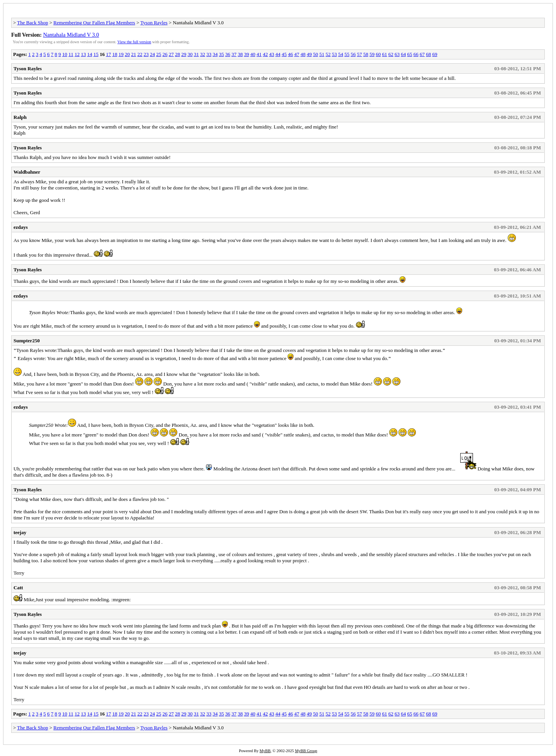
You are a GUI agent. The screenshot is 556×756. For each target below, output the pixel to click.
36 (228, 54)
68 (428, 54)
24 (152, 54)
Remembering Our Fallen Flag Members (94, 23)
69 (435, 54)
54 (341, 54)
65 (409, 54)
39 (247, 54)
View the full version (134, 42)
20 (127, 54)
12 (77, 54)
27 (171, 54)
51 (322, 54)
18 (115, 54)
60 (378, 54)
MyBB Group (306, 751)
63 (397, 54)
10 (65, 54)
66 (416, 54)
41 (259, 54)
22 (140, 54)
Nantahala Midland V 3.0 (71, 35)
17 (108, 54)
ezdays (21, 227)
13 (83, 54)
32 (203, 54)
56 (353, 54)
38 (240, 54)
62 (391, 54)
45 (284, 54)
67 (422, 54)
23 (146, 54)
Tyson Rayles (154, 23)
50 (316, 54)
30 (190, 54)
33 (209, 54)
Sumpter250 (27, 341)
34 (215, 54)
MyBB (265, 751)
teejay (20, 532)
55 (347, 54)
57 (359, 54)
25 (158, 54)
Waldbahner (27, 172)
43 (272, 54)
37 (234, 54)
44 (278, 54)
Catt (18, 588)
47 (297, 54)
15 (96, 54)
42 (265, 54)
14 (90, 54)
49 (309, 54)
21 (133, 54)
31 (196, 54)
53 (334, 54)
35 (221, 54)
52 (328, 54)
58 (366, 54)
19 (121, 54)
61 (384, 54)
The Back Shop (32, 23)
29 (184, 54)
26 (165, 54)
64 (403, 54)
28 (177, 54)
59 (372, 54)
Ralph (20, 117)
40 (253, 54)
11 (71, 54)
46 (291, 54)
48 (303, 54)
